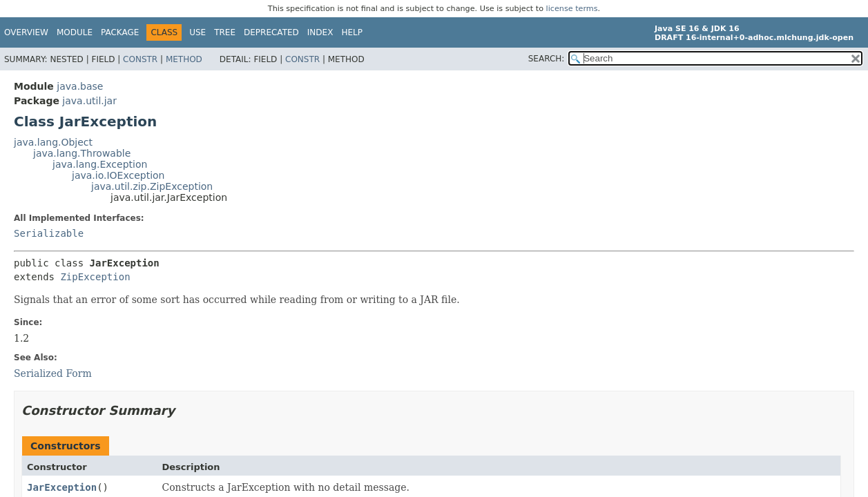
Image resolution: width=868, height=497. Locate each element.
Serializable (49, 233)
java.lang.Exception (100, 164)
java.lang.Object (53, 142)
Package (120, 32)
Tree (225, 32)
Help (352, 32)
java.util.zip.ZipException (152, 186)
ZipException (95, 277)
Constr (140, 59)
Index (320, 32)
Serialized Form (53, 373)
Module (75, 32)
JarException (62, 487)
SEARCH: (547, 59)
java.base (80, 86)
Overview (26, 32)
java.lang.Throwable (82, 153)
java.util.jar (89, 101)
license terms (572, 9)
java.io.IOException (118, 175)
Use (197, 32)
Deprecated (271, 32)
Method (184, 59)
